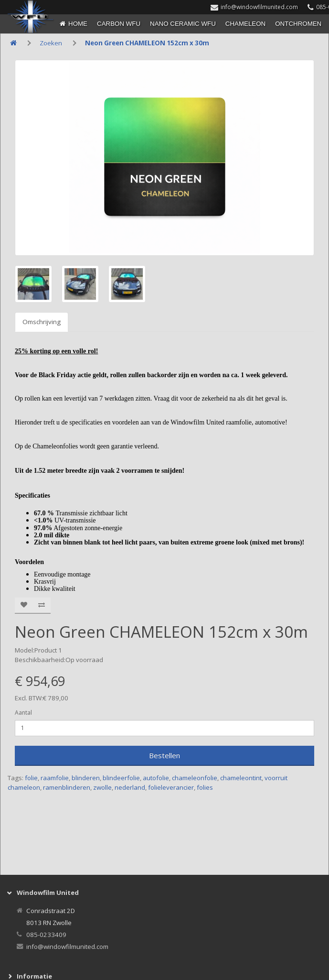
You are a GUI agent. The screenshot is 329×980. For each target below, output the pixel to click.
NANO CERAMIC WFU (183, 24)
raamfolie (55, 778)
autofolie (156, 778)
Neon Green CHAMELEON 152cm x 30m (147, 43)
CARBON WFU (119, 24)
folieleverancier (171, 787)
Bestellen (164, 755)
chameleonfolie (195, 778)
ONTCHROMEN (298, 24)
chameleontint (241, 778)
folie (31, 778)
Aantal (23, 713)
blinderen (86, 778)
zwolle (102, 787)
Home (78, 24)
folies (205, 787)
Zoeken (51, 43)
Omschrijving (42, 322)
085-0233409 (46, 935)
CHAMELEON (245, 24)
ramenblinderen (67, 787)
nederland (130, 787)
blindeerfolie (121, 778)
